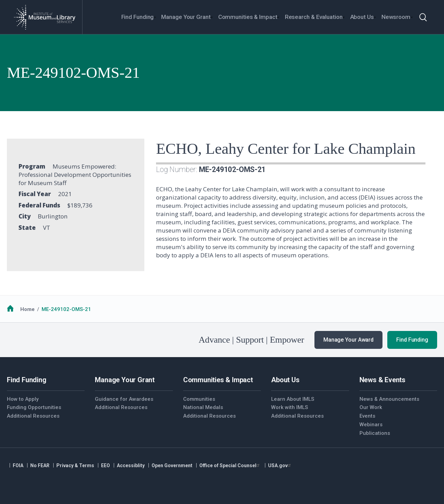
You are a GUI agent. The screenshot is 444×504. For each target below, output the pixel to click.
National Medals (203, 407)
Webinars (371, 425)
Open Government (172, 465)
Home (27, 309)
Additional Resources (33, 416)
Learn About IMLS (293, 399)
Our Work (371, 407)
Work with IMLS (290, 407)
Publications (375, 433)
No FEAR (40, 465)
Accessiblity (131, 465)
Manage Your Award (348, 340)
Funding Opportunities (34, 407)
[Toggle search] (423, 17)
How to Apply (23, 399)
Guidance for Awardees (124, 399)
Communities (199, 399)
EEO (106, 465)
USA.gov (280, 465)
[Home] (45, 17)
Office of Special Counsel (230, 465)
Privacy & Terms (75, 465)
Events (367, 416)
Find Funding (412, 340)
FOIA (18, 465)
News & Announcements (389, 399)
